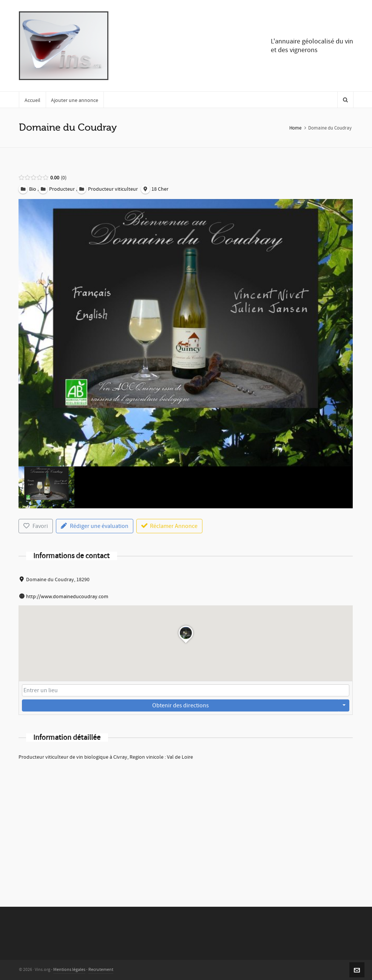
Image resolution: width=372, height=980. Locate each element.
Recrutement (101, 970)
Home (295, 128)
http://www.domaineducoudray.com (67, 597)
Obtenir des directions (181, 705)
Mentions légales (69, 970)
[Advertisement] (186, 824)
